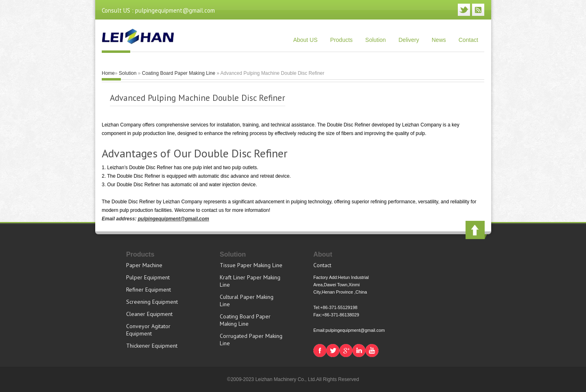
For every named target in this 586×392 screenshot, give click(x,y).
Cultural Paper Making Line (247, 301)
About (323, 254)
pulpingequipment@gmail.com (174, 219)
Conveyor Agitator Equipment (148, 330)
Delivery (409, 40)
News (439, 40)
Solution (376, 40)
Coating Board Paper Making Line (179, 73)
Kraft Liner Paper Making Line (250, 281)
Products (341, 40)
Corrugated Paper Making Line (251, 340)
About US (305, 40)
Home (108, 73)
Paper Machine (144, 265)
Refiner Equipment (149, 290)
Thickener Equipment (152, 346)
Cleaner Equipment (149, 314)
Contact (468, 40)
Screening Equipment (152, 302)
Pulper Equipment (148, 277)
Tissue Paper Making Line (251, 265)
